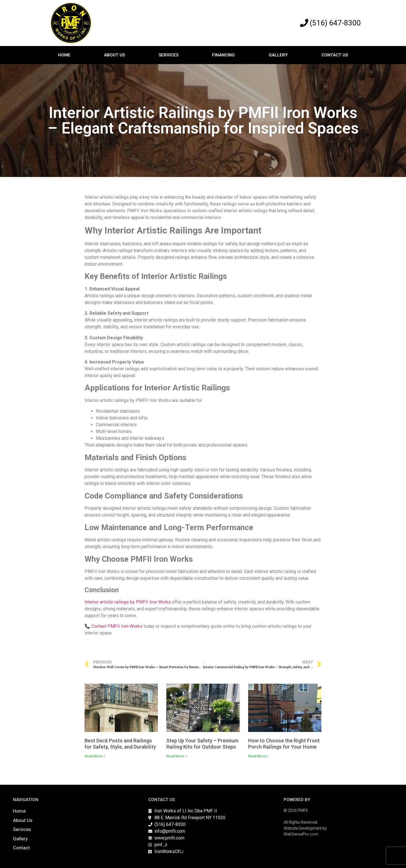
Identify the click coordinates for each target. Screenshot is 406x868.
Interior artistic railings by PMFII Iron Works (128, 602)
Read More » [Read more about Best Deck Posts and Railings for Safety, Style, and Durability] (95, 756)
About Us (114, 55)
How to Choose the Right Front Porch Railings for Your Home (284, 744)
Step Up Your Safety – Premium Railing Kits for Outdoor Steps (202, 744)
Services (169, 55)
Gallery (278, 55)
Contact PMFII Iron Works (117, 626)
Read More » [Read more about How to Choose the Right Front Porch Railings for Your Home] (258, 756)
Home (64, 55)
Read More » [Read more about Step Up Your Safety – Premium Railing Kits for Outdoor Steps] (177, 756)
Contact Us (335, 55)
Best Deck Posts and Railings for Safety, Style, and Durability (120, 744)
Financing (223, 55)
